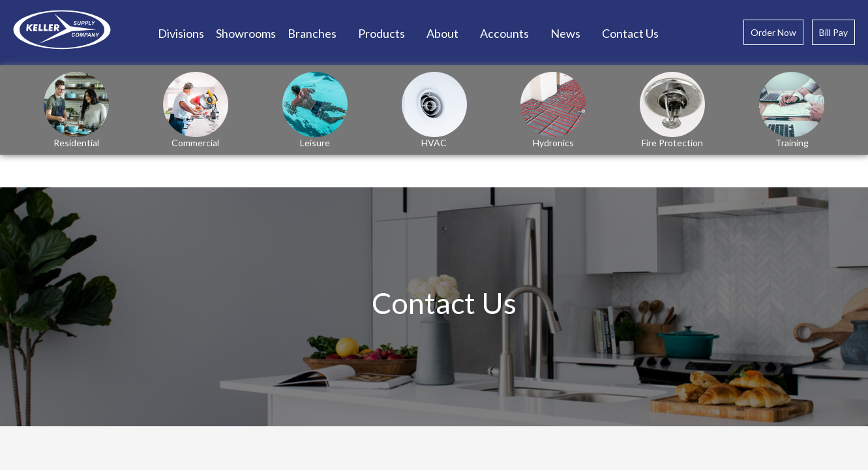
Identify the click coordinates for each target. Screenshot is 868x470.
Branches (312, 33)
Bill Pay (833, 32)
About (442, 33)
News (565, 33)
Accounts (504, 33)
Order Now (773, 32)
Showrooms (246, 33)
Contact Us (630, 33)
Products (382, 33)
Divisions (181, 33)
